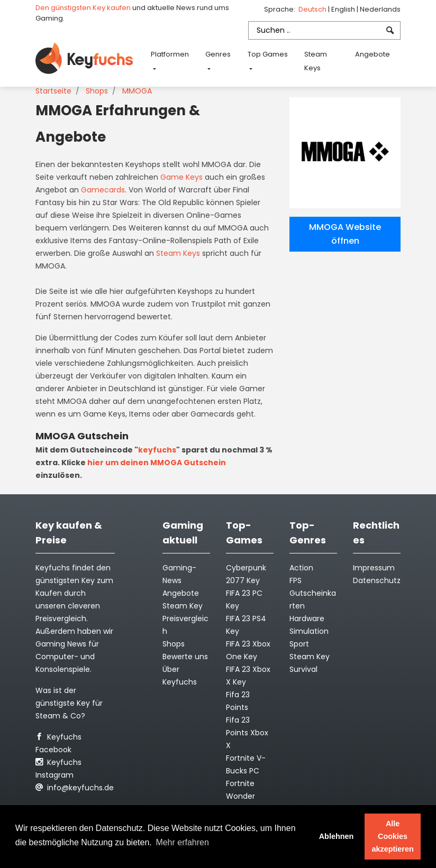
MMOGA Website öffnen (345, 234)
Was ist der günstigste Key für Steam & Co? (69, 703)
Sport (299, 644)
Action (301, 568)
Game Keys (181, 177)
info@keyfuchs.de (75, 788)
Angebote (373, 54)
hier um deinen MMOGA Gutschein (157, 463)
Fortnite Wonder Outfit (240, 796)
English (344, 9)
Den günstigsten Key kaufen (83, 8)
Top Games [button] (268, 54)
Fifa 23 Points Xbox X (247, 733)
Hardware (307, 618)
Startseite (53, 91)
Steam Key (310, 657)
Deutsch (313, 9)
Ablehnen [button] (337, 836)
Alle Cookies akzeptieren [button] (393, 836)
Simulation (309, 631)
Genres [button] (218, 54)
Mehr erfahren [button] (182, 842)
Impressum (374, 568)
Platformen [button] (170, 54)
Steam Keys (316, 61)
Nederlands (380, 9)
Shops (97, 91)
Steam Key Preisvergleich (185, 618)
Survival (303, 669)
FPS (296, 580)
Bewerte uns (185, 657)
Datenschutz (377, 580)
